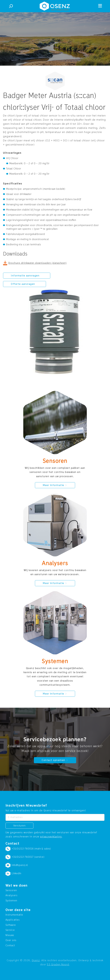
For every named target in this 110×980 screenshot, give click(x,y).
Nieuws (10, 935)
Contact (10, 946)
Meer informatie (55, 485)
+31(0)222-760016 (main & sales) (31, 849)
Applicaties (13, 920)
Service (10, 930)
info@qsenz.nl (20, 865)
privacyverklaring (51, 837)
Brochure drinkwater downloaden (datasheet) (38, 263)
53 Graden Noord (58, 965)
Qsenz (36, 960)
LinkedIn (16, 873)
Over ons (11, 940)
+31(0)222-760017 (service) (28, 857)
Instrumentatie (14, 915)
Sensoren (11, 890)
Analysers (12, 895)
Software (11, 925)
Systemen (11, 901)
